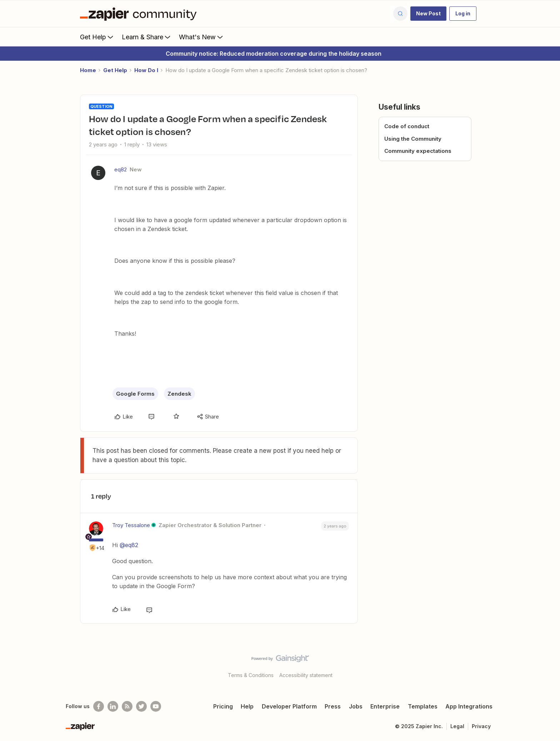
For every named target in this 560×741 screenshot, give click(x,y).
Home (88, 70)
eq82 (121, 169)
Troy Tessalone (131, 525)
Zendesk (179, 394)
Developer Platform (289, 706)
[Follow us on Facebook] (99, 706)
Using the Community (413, 139)
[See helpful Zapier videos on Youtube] (156, 706)
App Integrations (469, 706)
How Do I (146, 70)
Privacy (481, 726)
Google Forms (135, 394)
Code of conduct (407, 126)
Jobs (356, 706)
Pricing (223, 706)
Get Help (97, 37)
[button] (428, 14)
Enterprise (385, 706)
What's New (202, 37)
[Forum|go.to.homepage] (140, 14)
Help (247, 706)
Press (333, 706)
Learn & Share (147, 37)
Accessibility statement (306, 675)
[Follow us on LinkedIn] (113, 706)
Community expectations (418, 151)
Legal (457, 726)
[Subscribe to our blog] (127, 706)
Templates (423, 706)
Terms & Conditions (251, 675)
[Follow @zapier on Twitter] (141, 706)
